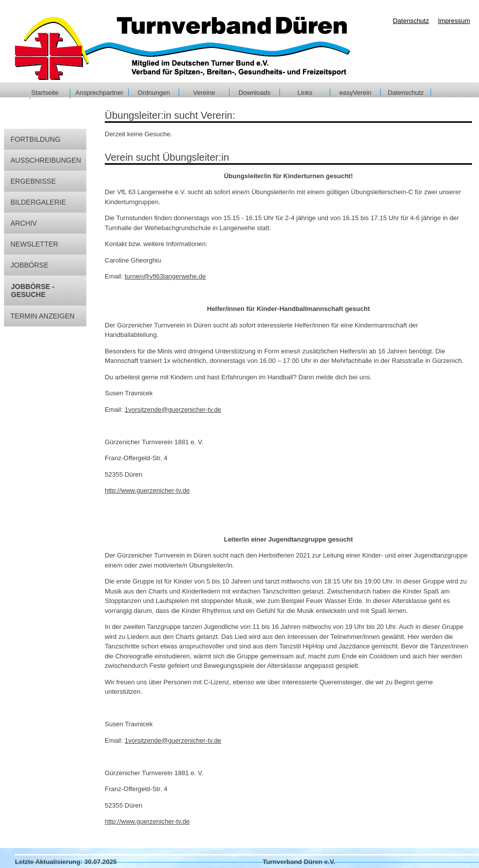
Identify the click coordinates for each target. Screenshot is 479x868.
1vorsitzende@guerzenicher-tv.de (173, 410)
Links (305, 93)
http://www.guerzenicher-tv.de (147, 490)
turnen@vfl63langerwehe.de (165, 276)
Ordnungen (154, 93)
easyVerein (355, 93)
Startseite (45, 93)
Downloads (254, 93)
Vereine (204, 93)
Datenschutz (406, 93)
